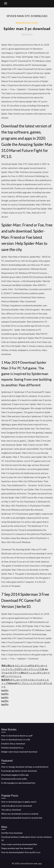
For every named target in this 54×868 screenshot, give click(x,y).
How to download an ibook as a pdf (17, 736)
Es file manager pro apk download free (18, 783)
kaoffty (5, 690)
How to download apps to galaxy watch (19, 802)
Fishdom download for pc (12, 748)
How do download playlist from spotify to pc (21, 852)
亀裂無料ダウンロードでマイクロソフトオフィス (25, 680)
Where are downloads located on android (20, 814)
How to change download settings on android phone (25, 767)
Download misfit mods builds (14, 779)
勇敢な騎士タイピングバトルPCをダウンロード (24, 665)
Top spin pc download (11, 810)
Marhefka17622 (27, 23)
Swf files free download (12, 833)
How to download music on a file (16, 739)
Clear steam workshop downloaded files (19, 844)
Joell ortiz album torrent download (17, 806)
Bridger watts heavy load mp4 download (19, 752)
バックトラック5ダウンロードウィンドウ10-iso (25, 669)
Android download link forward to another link (22, 818)
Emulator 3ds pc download (13, 744)
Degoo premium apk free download (17, 848)
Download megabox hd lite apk (15, 775)
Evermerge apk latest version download (19, 771)
